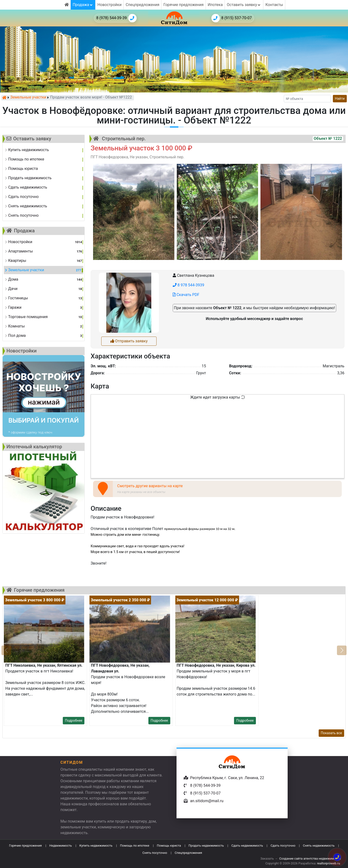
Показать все (331, 733)
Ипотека (215, 5)
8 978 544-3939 (188, 285)
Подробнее (74, 720)
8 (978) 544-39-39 (116, 18)
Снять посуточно (155, 853)
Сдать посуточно (283, 846)
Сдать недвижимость (247, 846)
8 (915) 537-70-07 (232, 18)
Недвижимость (61, 846)
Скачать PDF (186, 295)
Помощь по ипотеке (135, 846)
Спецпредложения (142, 5)
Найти (340, 98)
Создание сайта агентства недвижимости (310, 859)
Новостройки (109, 5)
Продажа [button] (83, 5)
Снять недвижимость (319, 846)
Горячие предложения (183, 5)
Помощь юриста (169, 846)
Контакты (274, 5)
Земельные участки (28, 98)
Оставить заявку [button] (244, 5)
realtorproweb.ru (328, 863)
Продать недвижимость (206, 846)
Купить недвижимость (96, 846)
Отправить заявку (129, 341)
